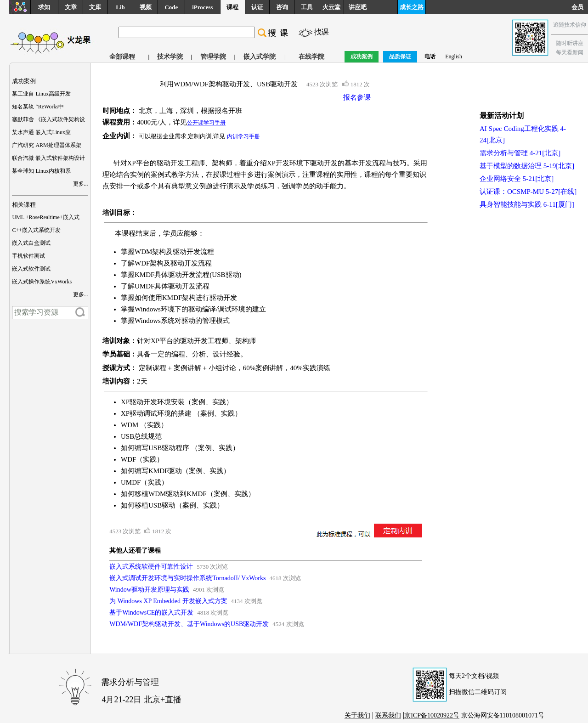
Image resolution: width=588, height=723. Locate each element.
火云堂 (331, 7)
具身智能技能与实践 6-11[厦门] (527, 204)
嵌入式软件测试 (31, 269)
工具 (307, 7)
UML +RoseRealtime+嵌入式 (45, 217)
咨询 (282, 7)
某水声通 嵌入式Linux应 (41, 132)
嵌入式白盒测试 (31, 243)
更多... (81, 184)
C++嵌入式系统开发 (36, 230)
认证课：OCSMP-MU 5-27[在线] (528, 192)
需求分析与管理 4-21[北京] (520, 153)
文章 (71, 7)
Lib (120, 7)
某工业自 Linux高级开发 (41, 94)
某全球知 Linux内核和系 (41, 171)
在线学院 (311, 57)
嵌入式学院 (260, 57)
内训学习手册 (243, 136)
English (454, 56)
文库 (95, 7)
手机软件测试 (28, 256)
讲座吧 (358, 7)
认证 (257, 7)
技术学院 (170, 57)
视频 (146, 7)
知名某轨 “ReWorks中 (38, 107)
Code (171, 7)
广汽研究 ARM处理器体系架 (46, 145)
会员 (580, 7)
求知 (44, 7)
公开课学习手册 (206, 123)
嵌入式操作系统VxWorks (42, 282)
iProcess (202, 7)
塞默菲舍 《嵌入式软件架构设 (48, 119)
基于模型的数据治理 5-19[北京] (527, 166)
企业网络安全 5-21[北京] (517, 179)
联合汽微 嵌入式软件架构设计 (48, 158)
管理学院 (213, 57)
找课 (322, 32)
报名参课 (357, 97)
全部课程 (122, 57)
